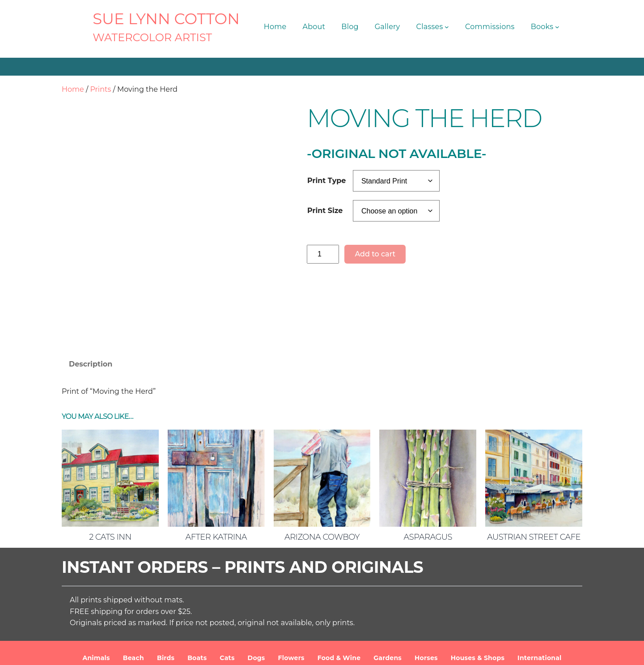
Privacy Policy (477, 651)
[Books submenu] (557, 27)
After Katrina (216, 475)
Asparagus (428, 475)
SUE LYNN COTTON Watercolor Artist (237, 651)
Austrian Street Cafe (534, 475)
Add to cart (375, 254)
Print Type (326, 181)
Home (73, 89)
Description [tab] (91, 302)
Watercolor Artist (152, 37)
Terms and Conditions (413, 651)
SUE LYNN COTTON (166, 19)
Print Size (325, 211)
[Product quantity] (323, 254)
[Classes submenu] (447, 27)
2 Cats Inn (110, 475)
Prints (100, 89)
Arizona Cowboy (322, 475)
